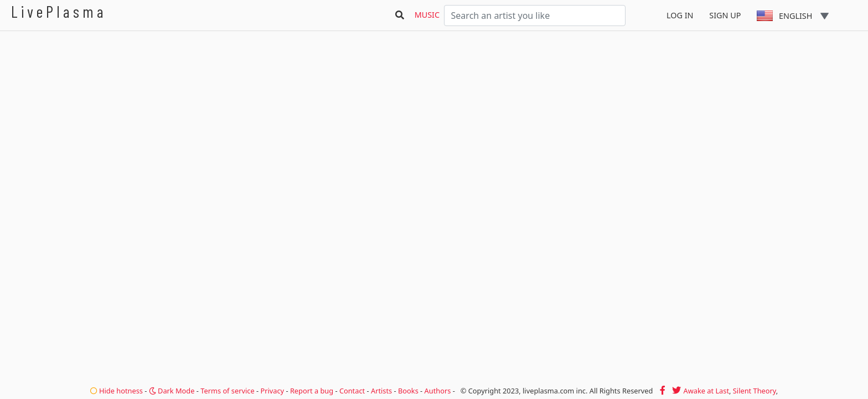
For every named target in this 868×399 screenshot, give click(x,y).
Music (427, 15)
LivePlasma (59, 11)
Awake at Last (707, 391)
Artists (381, 391)
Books (408, 391)
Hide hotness (117, 391)
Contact (352, 391)
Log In (680, 15)
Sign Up (725, 15)
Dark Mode (172, 391)
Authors (438, 391)
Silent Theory (755, 391)
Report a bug (312, 391)
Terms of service (227, 391)
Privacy (272, 391)
